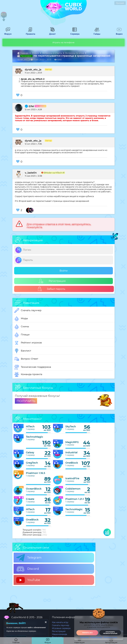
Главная (23, 53)
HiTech (30, 426)
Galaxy (30, 452)
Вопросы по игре (75, 53)
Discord (27, 569)
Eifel (29, 106)
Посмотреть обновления (16, 636)
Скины (22, 327)
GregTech (32, 463)
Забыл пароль (51, 289)
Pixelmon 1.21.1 (75, 499)
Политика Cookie (110, 637)
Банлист (23, 351)
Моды (21, 319)
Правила (30, 33)
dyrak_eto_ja (33, 70)
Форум (7, 33)
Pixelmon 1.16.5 (36, 473)
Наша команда (59, 634)
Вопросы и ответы (52, 53)
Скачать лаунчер (28, 311)
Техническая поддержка (33, 367)
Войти (64, 271)
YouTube (28, 580)
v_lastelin (31, 173)
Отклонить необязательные (110, 633)
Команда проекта (28, 374)
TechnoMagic (35, 437)
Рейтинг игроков (28, 343)
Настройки (85, 637)
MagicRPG (72, 442)
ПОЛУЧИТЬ (26, 401)
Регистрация (52, 281)
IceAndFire (72, 478)
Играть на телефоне (63, 42)
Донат (51, 33)
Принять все (87, 633)
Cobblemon (73, 489)
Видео (118, 33)
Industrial (71, 452)
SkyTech (71, 426)
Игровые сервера (61, 628)
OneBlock (72, 463)
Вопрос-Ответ (26, 359)
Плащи (22, 335)
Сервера (74, 33)
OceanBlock (34, 489)
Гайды (96, 33)
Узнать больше (96, 637)
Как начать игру (60, 622)
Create (30, 499)
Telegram (29, 558)
